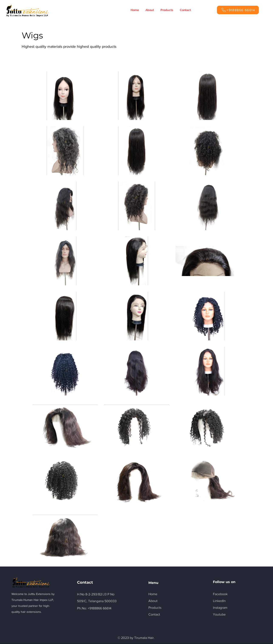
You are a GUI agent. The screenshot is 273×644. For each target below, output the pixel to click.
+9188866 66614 (100, 608)
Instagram (220, 608)
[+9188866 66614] (238, 10)
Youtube (219, 614)
